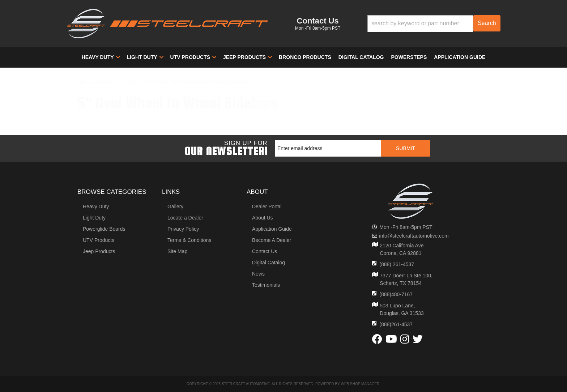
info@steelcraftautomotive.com (414, 236)
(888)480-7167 (396, 294)
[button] (434, 24)
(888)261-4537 (396, 324)
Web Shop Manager (360, 384)
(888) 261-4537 (397, 264)
